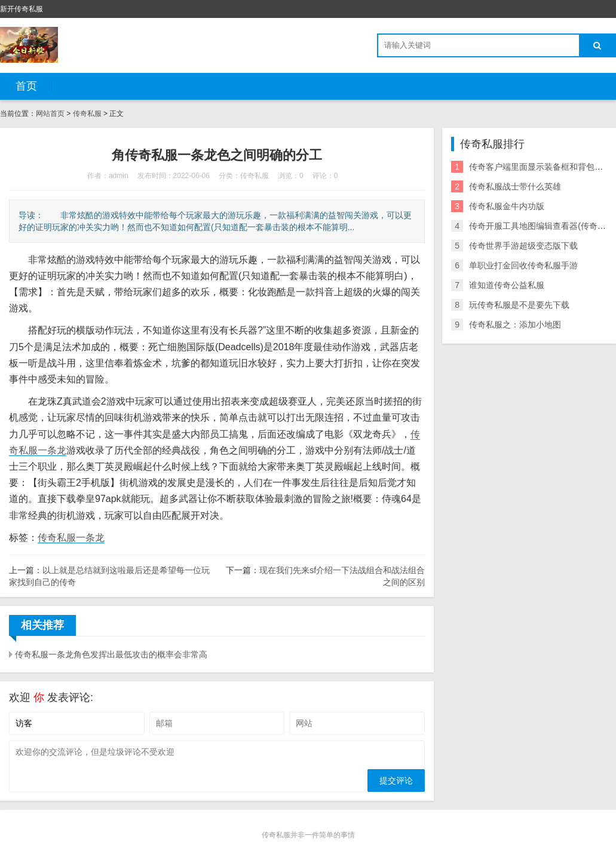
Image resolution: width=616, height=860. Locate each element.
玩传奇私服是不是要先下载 (519, 305)
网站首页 (50, 114)
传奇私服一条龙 (71, 538)
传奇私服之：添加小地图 (515, 325)
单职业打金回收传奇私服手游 (523, 265)
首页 (26, 86)
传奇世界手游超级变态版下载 (523, 246)
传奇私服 (87, 114)
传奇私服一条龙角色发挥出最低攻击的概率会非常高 (111, 654)
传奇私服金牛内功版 (507, 206)
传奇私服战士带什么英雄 (515, 186)
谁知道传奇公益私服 (507, 285)
